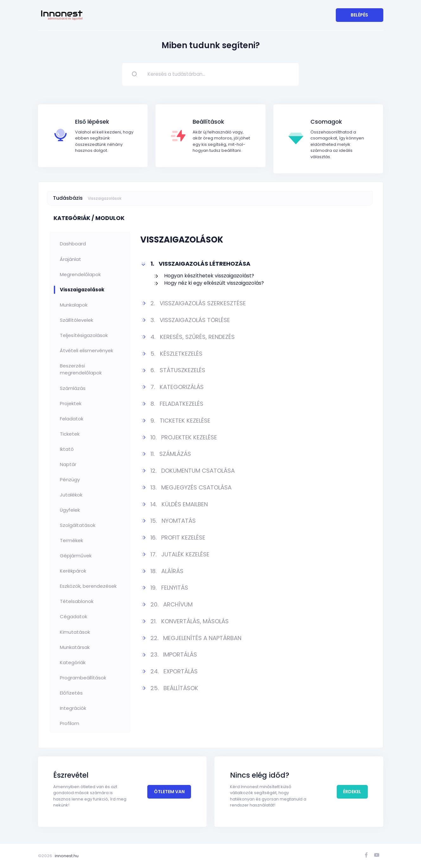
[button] (254, 264)
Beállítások (208, 122)
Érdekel (352, 800)
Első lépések (92, 122)
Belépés (359, 15)
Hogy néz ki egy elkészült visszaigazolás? (214, 283)
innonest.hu (67, 856)
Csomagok (326, 122)
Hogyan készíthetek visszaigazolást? (209, 276)
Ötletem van (169, 800)
